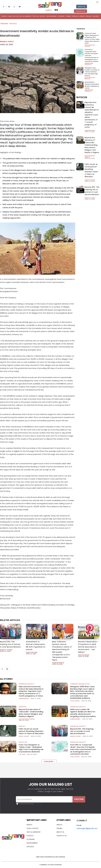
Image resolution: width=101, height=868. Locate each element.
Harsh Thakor (90, 178)
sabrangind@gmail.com (87, 828)
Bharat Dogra (90, 196)
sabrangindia (90, 128)
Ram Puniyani (32, 652)
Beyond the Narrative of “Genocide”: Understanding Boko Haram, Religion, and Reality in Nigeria (92, 143)
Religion (80, 167)
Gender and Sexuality (89, 62)
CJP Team (22, 754)
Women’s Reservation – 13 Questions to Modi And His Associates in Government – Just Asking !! (88, 647)
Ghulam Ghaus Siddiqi (90, 154)
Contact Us (80, 11)
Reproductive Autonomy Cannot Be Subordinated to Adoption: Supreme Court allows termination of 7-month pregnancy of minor (92, 112)
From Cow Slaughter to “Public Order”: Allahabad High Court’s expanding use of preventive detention (31, 748)
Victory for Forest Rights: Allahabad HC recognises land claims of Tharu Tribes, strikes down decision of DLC (92, 38)
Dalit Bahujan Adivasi (90, 46)
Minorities (81, 140)
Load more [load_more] (49, 761)
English (49, 10)
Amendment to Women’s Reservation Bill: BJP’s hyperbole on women (92, 83)
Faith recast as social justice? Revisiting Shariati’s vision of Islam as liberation (31, 731)
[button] (97, 2)
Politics (13, 24)
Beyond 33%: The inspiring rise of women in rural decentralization (10, 644)
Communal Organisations (80, 684)
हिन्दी (56, 10)
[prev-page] (2, 669)
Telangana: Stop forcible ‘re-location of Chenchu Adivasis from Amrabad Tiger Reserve (92, 70)
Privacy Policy (38, 804)
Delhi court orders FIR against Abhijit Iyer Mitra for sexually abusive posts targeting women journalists (83, 713)
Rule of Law (23, 742)
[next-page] (7, 669)
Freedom (4, 24)
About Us (82, 7)
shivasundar (84, 655)
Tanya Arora (75, 701)
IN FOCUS (82, 95)
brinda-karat (7, 42)
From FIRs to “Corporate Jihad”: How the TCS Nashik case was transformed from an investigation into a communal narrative (92, 54)
